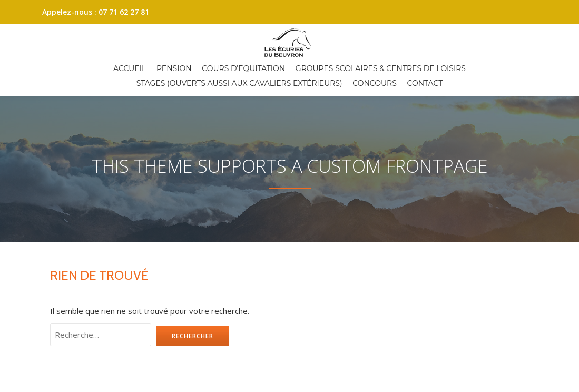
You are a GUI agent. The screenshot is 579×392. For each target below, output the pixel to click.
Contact (425, 83)
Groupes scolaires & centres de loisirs (381, 68)
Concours (375, 83)
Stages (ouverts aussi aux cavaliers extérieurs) (239, 83)
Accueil (130, 68)
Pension (174, 68)
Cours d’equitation (243, 68)
